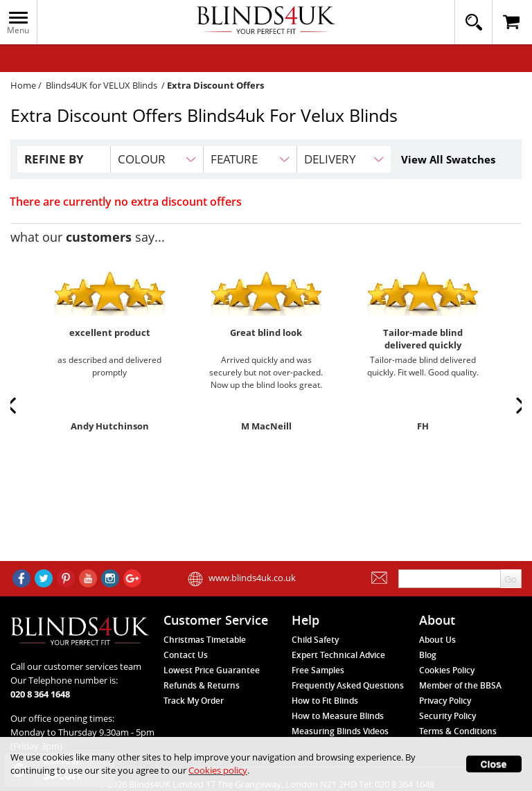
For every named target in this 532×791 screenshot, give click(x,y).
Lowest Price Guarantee (212, 670)
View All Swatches (448, 159)
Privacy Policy (445, 701)
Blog (428, 655)
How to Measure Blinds (338, 716)
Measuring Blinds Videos (340, 731)
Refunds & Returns (202, 685)
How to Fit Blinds (325, 701)
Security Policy (447, 716)
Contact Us (186, 655)
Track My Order (194, 701)
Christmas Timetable (205, 640)
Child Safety (315, 640)
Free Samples (318, 670)
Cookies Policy (447, 670)
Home (23, 85)
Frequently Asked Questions (348, 685)
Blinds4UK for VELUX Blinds (101, 85)
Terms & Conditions (458, 731)
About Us (437, 640)
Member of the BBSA (460, 685)
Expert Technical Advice (338, 655)
